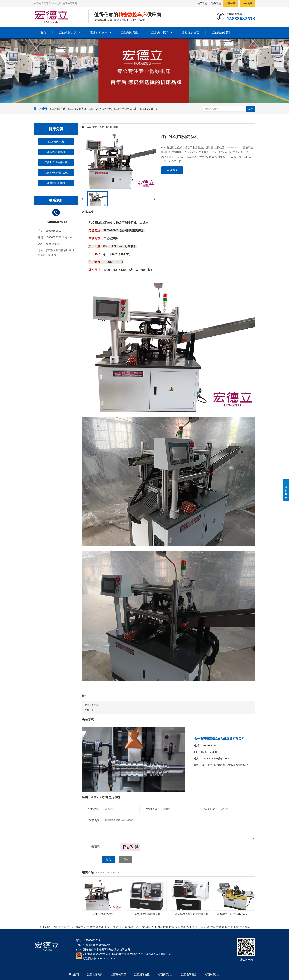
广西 (172, 927)
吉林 (93, 927)
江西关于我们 (160, 32)
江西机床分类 (68, 32)
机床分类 (113, 127)
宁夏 (230, 927)
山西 (72, 927)
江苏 (113, 927)
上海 (107, 927)
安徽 (124, 927)
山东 (142, 927)
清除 (125, 859)
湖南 (160, 927)
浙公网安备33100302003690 (100, 958)
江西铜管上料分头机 (126, 109)
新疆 (236, 927)
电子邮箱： (211, 809)
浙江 (119, 927)
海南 (177, 927)
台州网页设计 (164, 954)
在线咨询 (172, 170)
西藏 (207, 927)
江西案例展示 (99, 32)
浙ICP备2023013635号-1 (141, 954)
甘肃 (219, 927)
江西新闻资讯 (129, 32)
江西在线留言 (190, 32)
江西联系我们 (221, 32)
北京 (55, 927)
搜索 (251, 109)
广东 (166, 927)
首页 (43, 32)
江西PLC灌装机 (77, 109)
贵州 (195, 927)
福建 (130, 927)
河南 (148, 927)
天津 (61, 927)
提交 (108, 859)
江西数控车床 (58, 109)
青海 (224, 927)
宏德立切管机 (91, 705)
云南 (201, 927)
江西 (136, 927)
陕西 (213, 927)
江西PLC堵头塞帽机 (100, 109)
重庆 (183, 927)
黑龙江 (100, 927)
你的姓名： (95, 809)
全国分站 (230, 3)
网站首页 (74, 974)
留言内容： (95, 820)
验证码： (96, 847)
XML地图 (247, 3)
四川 (189, 927)
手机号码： (153, 809)
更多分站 (245, 927)
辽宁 (87, 927)
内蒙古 (79, 927)
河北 (66, 927)
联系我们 (216, 3)
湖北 (154, 927)
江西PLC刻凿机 (149, 109)
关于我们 (202, 3)
